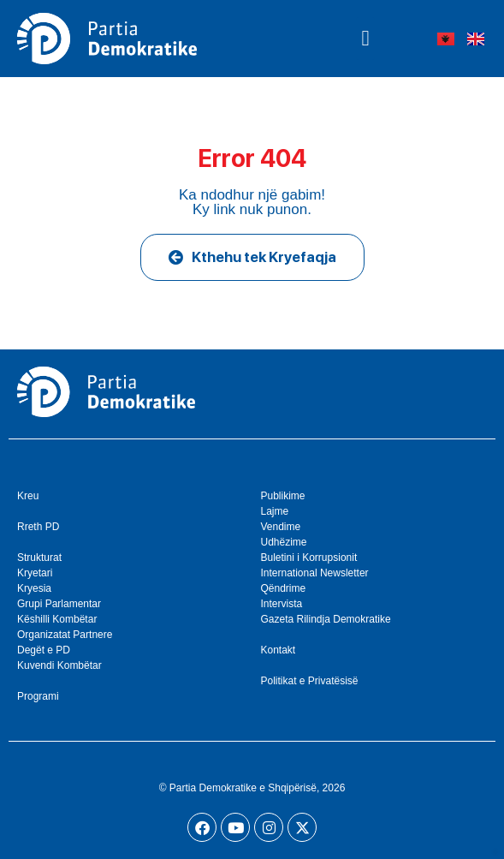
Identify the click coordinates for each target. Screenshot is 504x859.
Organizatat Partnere (65, 635)
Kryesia (34, 588)
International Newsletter (315, 573)
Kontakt (279, 650)
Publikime (283, 496)
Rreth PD (38, 527)
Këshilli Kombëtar (57, 619)
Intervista (282, 604)
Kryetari (35, 573)
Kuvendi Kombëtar (59, 665)
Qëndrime (284, 588)
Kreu (28, 496)
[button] (365, 39)
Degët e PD (44, 650)
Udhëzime (284, 542)
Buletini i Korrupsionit (309, 558)
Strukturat (39, 558)
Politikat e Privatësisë (310, 681)
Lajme (275, 511)
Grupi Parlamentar (59, 604)
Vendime (281, 527)
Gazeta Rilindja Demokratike (326, 619)
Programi (38, 696)
